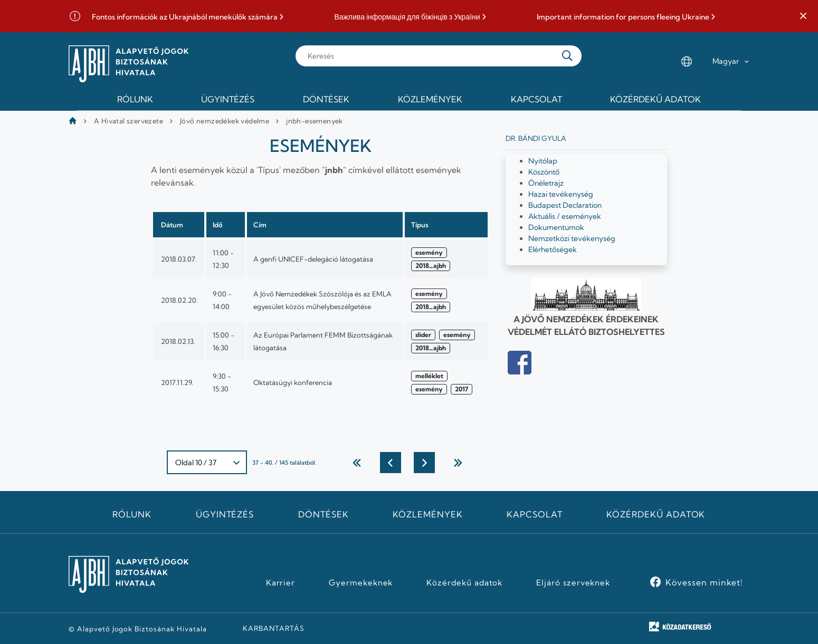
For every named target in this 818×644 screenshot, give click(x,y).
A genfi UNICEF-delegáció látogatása (313, 259)
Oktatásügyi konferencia (293, 382)
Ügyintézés (225, 514)
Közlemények (428, 514)
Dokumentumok (556, 227)
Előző (391, 463)
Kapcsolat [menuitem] (536, 99)
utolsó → (458, 463)
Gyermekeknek (361, 583)
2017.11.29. (177, 382)
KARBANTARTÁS (274, 628)
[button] (803, 16)
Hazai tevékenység (561, 194)
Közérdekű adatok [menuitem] (655, 99)
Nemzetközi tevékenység (572, 238)
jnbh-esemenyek (315, 121)
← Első (357, 463)
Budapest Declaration (565, 205)
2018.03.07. (179, 259)
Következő (424, 463)
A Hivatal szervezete (129, 121)
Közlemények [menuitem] (430, 99)
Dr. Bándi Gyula (536, 138)
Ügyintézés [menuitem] (228, 99)
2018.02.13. (178, 341)
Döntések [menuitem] (326, 99)
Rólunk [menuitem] (135, 99)
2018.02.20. (179, 300)
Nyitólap (543, 161)
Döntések (324, 514)
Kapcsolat (535, 514)
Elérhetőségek (553, 249)
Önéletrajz (546, 183)
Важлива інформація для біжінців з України (407, 17)
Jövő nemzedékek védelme (225, 121)
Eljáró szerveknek (573, 583)
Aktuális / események (565, 216)
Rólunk (132, 514)
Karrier (281, 583)
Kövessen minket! (704, 582)
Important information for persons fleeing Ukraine (623, 17)
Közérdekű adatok (656, 514)
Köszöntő (544, 172)
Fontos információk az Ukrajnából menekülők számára (185, 17)
